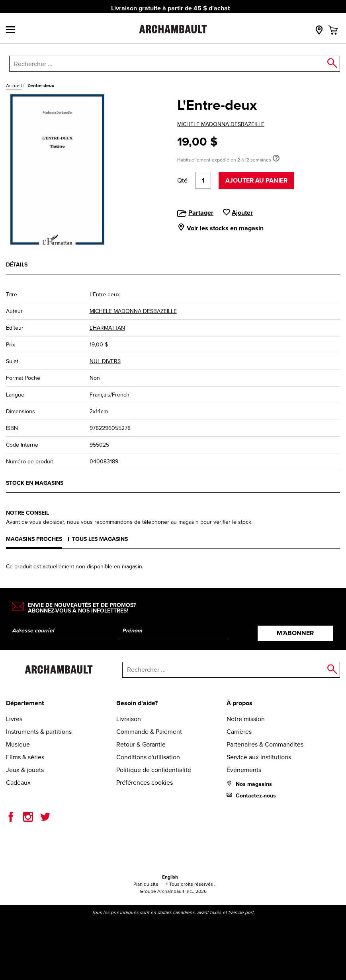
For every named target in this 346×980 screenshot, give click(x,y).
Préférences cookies (145, 783)
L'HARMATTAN (107, 328)
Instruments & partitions (39, 732)
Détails (17, 265)
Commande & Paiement (149, 732)
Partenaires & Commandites (265, 744)
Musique (18, 744)
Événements (244, 770)
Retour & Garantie (141, 744)
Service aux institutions (259, 757)
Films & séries (25, 757)
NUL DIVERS (105, 361)
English (170, 877)
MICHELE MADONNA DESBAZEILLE (221, 124)
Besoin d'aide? (137, 703)
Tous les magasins (100, 539)
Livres (14, 719)
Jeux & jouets (25, 770)
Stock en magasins (35, 483)
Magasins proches (34, 539)
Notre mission (246, 719)
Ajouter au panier (256, 180)
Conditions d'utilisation (148, 757)
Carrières (239, 732)
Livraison (129, 719)
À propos (239, 703)
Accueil (14, 86)
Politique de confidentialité (154, 770)
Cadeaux (18, 783)
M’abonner (295, 633)
